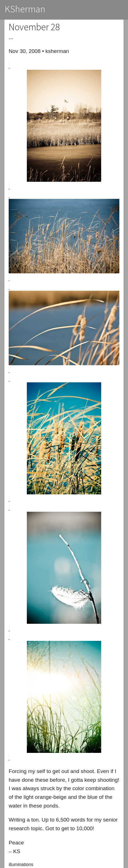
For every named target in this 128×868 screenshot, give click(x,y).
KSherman (25, 9)
